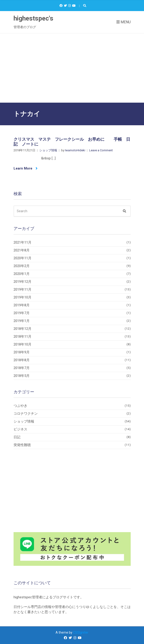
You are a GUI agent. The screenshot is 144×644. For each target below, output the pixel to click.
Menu (124, 22)
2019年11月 (23, 289)
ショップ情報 (48, 150)
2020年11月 (23, 258)
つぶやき (20, 406)
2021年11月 (23, 242)
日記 (17, 437)
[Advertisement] (72, 68)
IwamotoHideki (75, 150)
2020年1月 (22, 274)
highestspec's (33, 18)
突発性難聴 (22, 445)
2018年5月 (22, 376)
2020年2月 (22, 266)
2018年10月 (23, 344)
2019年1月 (22, 321)
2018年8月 (22, 360)
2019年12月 (23, 282)
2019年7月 (22, 313)
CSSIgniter (81, 632)
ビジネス (20, 429)
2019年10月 (23, 297)
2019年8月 (22, 305)
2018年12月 (23, 329)
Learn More (25, 168)
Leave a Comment (101, 150)
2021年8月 (22, 250)
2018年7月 (22, 368)
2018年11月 (23, 337)
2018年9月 (22, 352)
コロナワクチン (26, 414)
